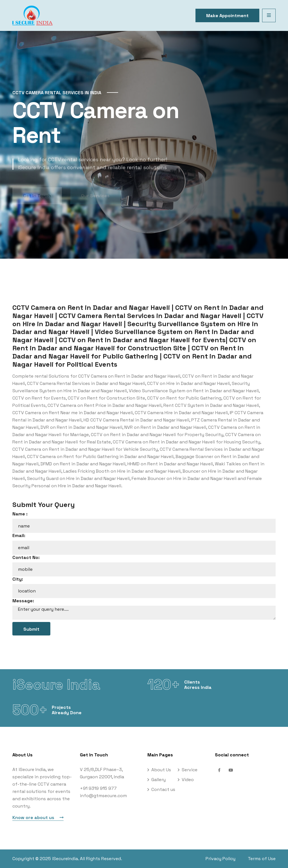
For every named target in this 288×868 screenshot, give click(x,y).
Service (190, 770)
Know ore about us (38, 818)
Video (188, 780)
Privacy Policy (220, 859)
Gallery (158, 780)
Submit (31, 629)
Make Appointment (227, 16)
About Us (161, 770)
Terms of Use (262, 859)
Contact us (163, 789)
